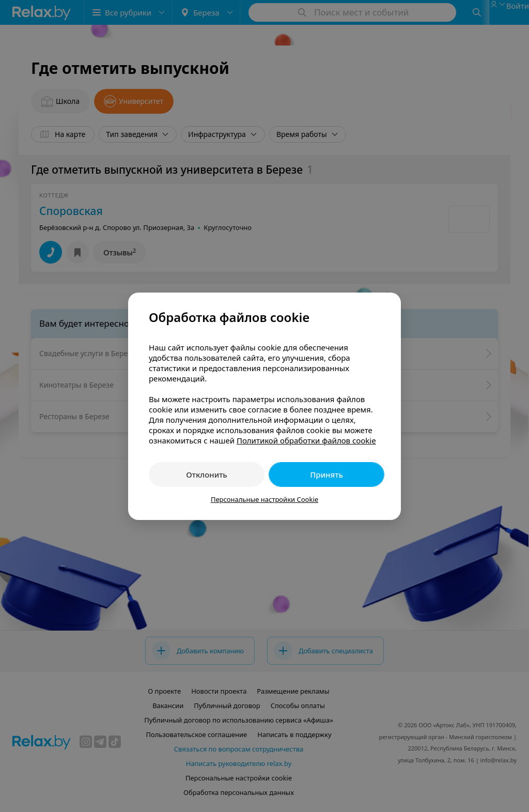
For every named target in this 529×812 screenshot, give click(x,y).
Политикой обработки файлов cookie (306, 440)
